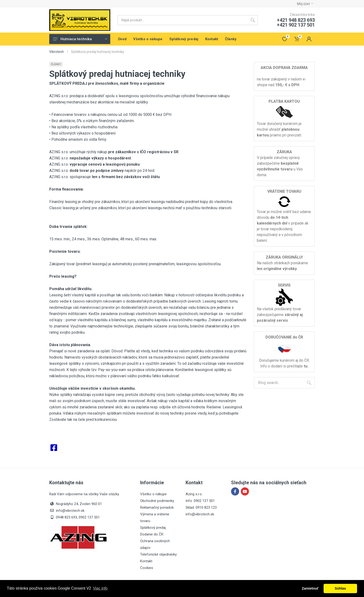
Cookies (147, 568)
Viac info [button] (100, 588)
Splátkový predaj (153, 528)
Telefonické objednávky (158, 554)
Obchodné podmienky (157, 501)
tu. (306, 366)
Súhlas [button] (340, 588)
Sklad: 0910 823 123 (201, 507)
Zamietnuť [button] (310, 588)
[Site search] (183, 20)
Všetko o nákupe (153, 494)
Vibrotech (57, 52)
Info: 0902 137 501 (200, 501)
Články (56, 64)
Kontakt (146, 561)
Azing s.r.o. (194, 494)
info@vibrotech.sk (200, 514)
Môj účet (305, 4)
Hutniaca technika (80, 39)
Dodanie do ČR (152, 534)
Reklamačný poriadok (157, 507)
